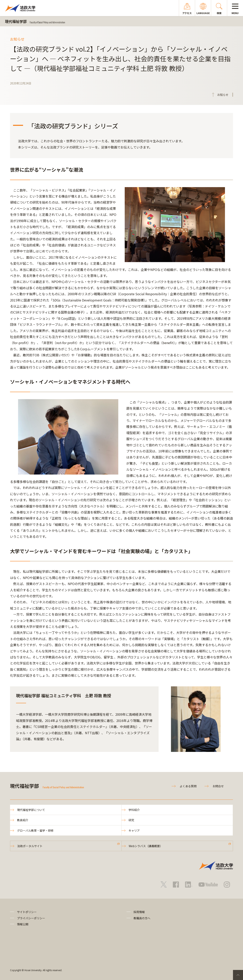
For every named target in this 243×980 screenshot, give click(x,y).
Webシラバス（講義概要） (146, 846)
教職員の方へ (142, 918)
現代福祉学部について (31, 810)
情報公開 (23, 924)
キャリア (134, 830)
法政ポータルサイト (30, 846)
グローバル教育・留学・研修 (35, 830)
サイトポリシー (27, 912)
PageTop (238, 975)
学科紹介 (134, 810)
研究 (131, 820)
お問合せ (218, 786)
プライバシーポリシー (31, 918)
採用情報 (139, 912)
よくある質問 (188, 786)
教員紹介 (23, 820)
